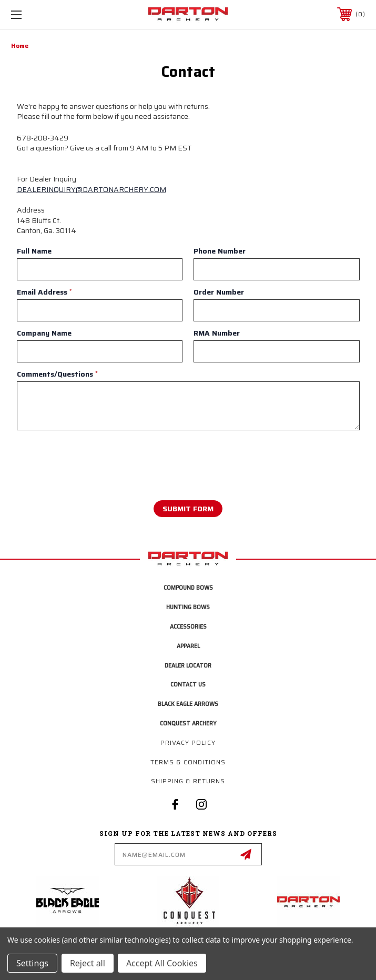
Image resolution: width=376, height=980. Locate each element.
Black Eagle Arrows (188, 704)
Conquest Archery (188, 723)
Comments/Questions (57, 374)
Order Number (219, 292)
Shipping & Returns (188, 781)
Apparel (188, 646)
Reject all (88, 963)
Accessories (188, 626)
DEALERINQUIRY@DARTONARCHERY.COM (92, 189)
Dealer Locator (188, 665)
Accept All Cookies (162, 963)
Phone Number (220, 251)
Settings (32, 963)
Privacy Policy (188, 742)
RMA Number (217, 333)
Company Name (44, 333)
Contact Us (188, 684)
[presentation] (81, 459)
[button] (70, 901)
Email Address (44, 292)
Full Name (34, 251)
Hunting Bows (188, 607)
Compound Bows (188, 587)
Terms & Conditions (188, 762)
